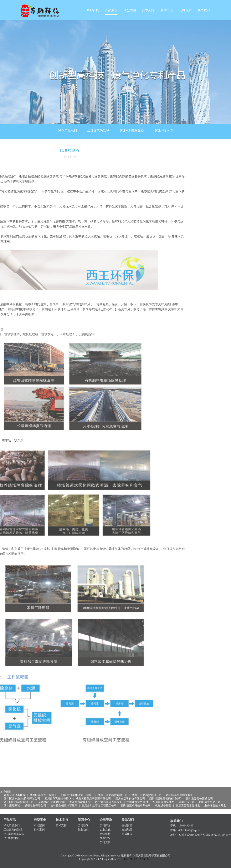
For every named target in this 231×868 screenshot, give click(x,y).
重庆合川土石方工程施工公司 (99, 797)
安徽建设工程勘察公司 (51, 793)
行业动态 (83, 819)
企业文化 (105, 819)
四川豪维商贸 (12, 797)
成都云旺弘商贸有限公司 (113, 786)
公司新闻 (83, 815)
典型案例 (130, 10)
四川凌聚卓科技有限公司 (136, 797)
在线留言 (127, 815)
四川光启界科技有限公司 (130, 790)
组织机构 (105, 823)
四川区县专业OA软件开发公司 (22, 790)
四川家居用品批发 (163, 793)
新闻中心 (167, 10)
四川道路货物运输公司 (199, 790)
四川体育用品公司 (210, 793)
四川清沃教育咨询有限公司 (165, 790)
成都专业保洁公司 (35, 797)
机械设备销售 (163, 797)
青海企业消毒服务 (15, 786)
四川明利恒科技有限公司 (19, 793)
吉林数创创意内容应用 (64, 797)
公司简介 (105, 815)
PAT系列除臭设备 (132, 130)
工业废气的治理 (98, 130)
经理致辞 (105, 827)
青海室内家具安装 (80, 793)
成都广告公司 (187, 793)
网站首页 (93, 10)
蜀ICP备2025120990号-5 (137, 856)
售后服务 (127, 823)
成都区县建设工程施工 (43, 786)
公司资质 (185, 10)
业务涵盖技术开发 (215, 797)
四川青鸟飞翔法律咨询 (58, 790)
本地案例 (39, 815)
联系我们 (204, 10)
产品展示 (111, 10)
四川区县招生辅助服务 (179, 786)
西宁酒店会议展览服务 (109, 793)
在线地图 (127, 819)
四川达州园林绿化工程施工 (77, 786)
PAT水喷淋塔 (164, 130)
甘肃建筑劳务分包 (137, 793)
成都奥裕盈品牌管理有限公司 (93, 790)
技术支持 (148, 10)
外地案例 (39, 819)
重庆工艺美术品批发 (188, 797)
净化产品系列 (68, 130)
